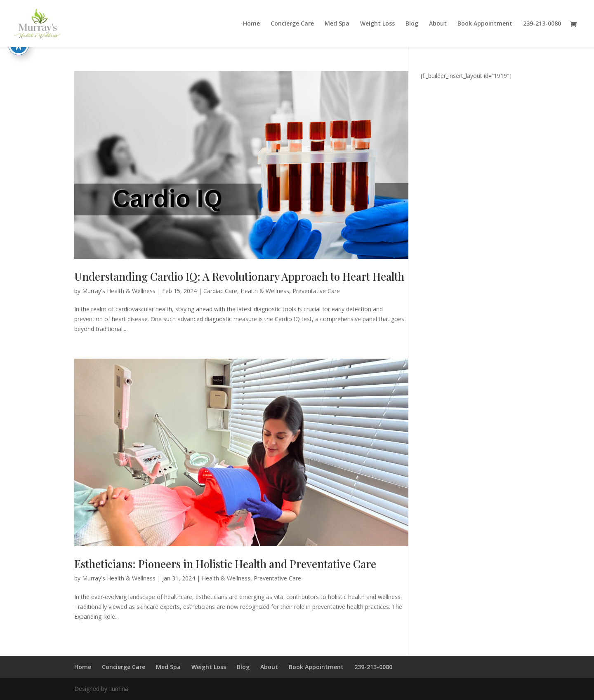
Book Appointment (485, 24)
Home (251, 24)
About (438, 24)
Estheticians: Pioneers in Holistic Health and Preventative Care (225, 564)
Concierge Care (292, 24)
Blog (412, 24)
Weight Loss (377, 24)
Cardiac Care (220, 291)
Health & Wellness (265, 291)
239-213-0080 (542, 24)
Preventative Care (316, 291)
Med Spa (337, 24)
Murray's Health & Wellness (119, 291)
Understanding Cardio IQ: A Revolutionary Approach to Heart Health (239, 276)
